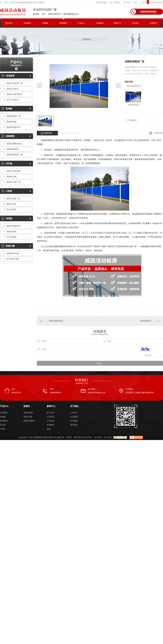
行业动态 (51, 421)
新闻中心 (117, 23)
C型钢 (7, 191)
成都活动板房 (12, 89)
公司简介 (136, 23)
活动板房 (27, 23)
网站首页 (9, 23)
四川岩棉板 (11, 237)
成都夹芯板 (11, 177)
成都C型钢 (11, 204)
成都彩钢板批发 (14, 127)
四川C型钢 (11, 209)
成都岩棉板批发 (14, 226)
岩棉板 (7, 218)
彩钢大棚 (8, 246)
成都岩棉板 (11, 231)
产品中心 (81, 23)
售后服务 (74, 421)
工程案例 (99, 23)
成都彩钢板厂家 (14, 116)
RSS (127, 2)
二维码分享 (158, 133)
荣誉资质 (74, 425)
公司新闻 (51, 417)
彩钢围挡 (63, 23)
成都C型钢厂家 (13, 199)
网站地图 (101, 2)
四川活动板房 (12, 100)
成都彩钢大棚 (12, 253)
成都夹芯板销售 (14, 171)
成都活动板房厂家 (15, 83)
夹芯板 (7, 164)
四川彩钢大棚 (12, 259)
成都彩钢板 (11, 122)
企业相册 (74, 417)
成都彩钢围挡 (12, 149)
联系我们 (154, 23)
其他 (49, 429)
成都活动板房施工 (15, 94)
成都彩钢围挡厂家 (15, 155)
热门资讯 (51, 413)
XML (135, 2)
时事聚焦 (51, 425)
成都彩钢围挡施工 (15, 144)
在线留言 (115, 2)
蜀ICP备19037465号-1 (83, 437)
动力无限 (108, 437)
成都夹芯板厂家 (14, 182)
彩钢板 (45, 23)
